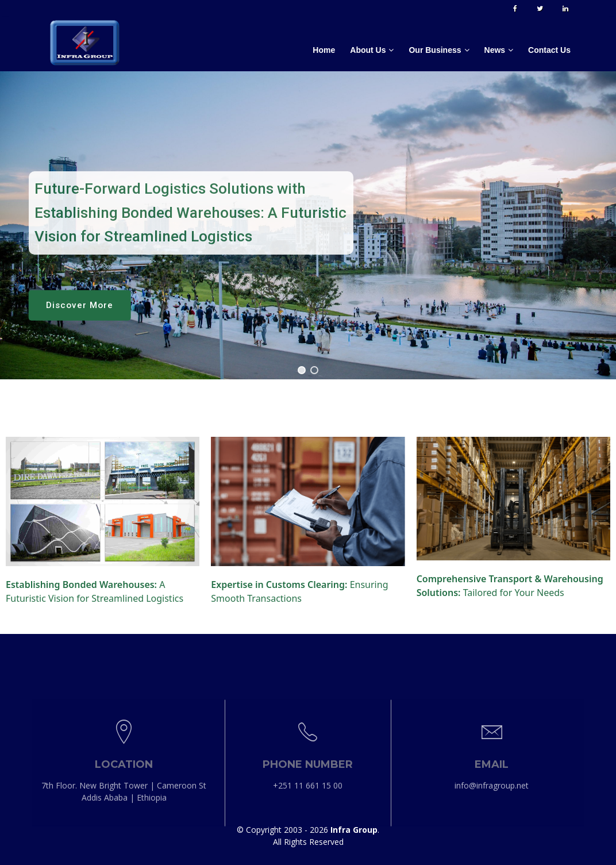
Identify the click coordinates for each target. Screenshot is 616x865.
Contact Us (549, 50)
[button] (302, 370)
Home (324, 50)
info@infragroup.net (492, 853)
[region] (308, 225)
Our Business (435, 50)
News (495, 50)
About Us (368, 50)
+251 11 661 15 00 (308, 853)
